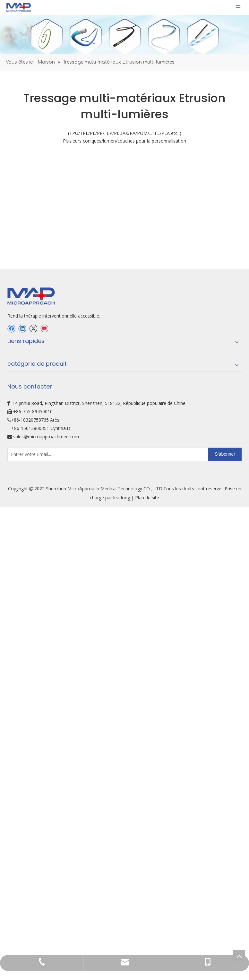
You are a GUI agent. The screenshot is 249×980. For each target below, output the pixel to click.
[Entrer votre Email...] (33, 692)
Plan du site (147, 735)
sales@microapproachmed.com (46, 674)
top (239, 956)
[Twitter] (33, 566)
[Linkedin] (22, 566)
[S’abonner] (225, 692)
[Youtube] (44, 566)
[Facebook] (11, 566)
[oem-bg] (125, 272)
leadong (122, 735)
